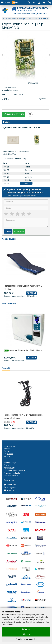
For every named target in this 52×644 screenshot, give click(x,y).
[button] (39, 3)
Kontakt (7, 449)
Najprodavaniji (9, 239)
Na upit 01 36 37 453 (14, 114)
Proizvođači (9, 454)
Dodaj (31, 293)
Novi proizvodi (9, 304)
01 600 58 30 (42, 14)
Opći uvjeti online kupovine (15, 470)
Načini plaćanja (10, 463)
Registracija (19, 231)
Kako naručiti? (10, 468)
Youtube (9, 490)
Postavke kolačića (11, 476)
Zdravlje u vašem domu (28, 18)
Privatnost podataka (12, 473)
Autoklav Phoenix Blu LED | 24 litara (25, 350)
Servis (6, 451)
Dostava (7, 465)
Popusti (6, 368)
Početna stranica (10, 18)
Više (26, 183)
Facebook (10, 485)
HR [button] (34, 3)
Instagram (10, 488)
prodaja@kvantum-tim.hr (25, 14)
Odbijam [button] (26, 634)
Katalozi (7, 456)
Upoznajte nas (10, 446)
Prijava (8, 231)
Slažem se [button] (26, 629)
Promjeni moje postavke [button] (26, 639)
